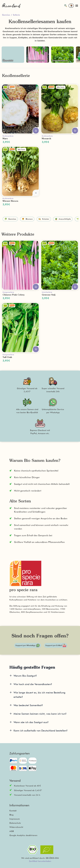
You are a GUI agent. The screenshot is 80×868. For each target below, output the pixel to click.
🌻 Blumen (27, 219)
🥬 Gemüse (10, 219)
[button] (27, 389)
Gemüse (6, 15)
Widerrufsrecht (16, 827)
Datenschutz (15, 823)
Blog (11, 815)
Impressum (15, 819)
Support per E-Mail (56, 645)
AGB (12, 831)
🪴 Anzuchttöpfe (63, 219)
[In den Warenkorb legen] (36, 131)
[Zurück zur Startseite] (11, 6)
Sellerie (16, 15)
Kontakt (13, 811)
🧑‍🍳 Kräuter (44, 219)
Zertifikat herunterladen (40, 861)
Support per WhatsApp (28, 645)
